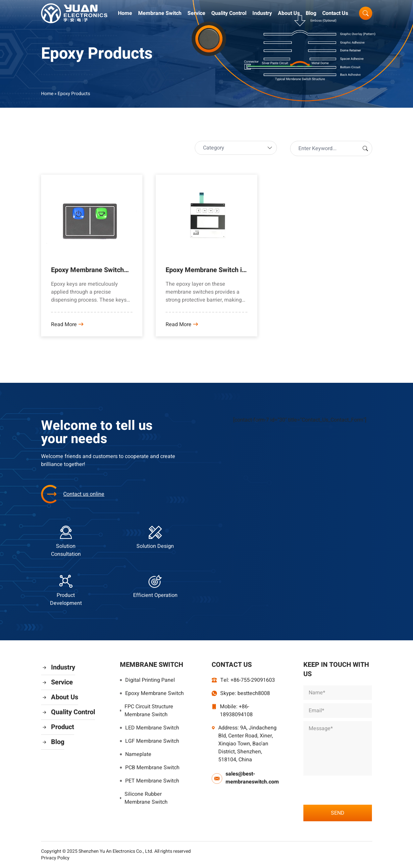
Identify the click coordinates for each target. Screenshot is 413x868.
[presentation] (354, 788)
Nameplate (136, 754)
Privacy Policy (55, 858)
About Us (289, 13)
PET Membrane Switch (150, 781)
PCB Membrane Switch (150, 768)
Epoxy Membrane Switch (152, 693)
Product (58, 727)
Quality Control (229, 13)
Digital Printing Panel (147, 680)
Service (196, 13)
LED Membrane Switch (150, 728)
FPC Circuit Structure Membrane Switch (147, 711)
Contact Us (335, 13)
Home (125, 13)
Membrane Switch (160, 13)
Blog (311, 13)
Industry (262, 13)
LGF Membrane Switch (150, 741)
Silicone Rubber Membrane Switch (144, 798)
